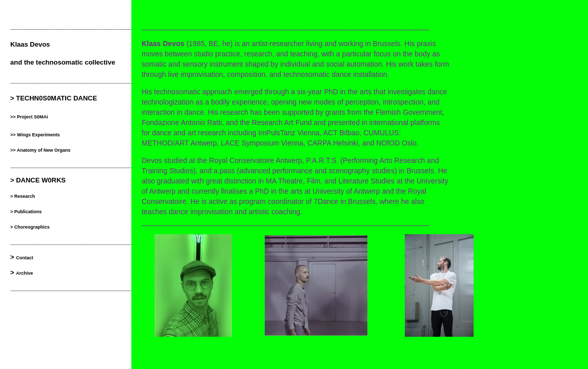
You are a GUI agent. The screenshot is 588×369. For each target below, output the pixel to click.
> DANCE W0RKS (38, 180)
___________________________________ (75, 288)
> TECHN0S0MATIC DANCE (54, 98)
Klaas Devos (30, 44)
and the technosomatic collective (63, 62)
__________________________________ (73, 26)
